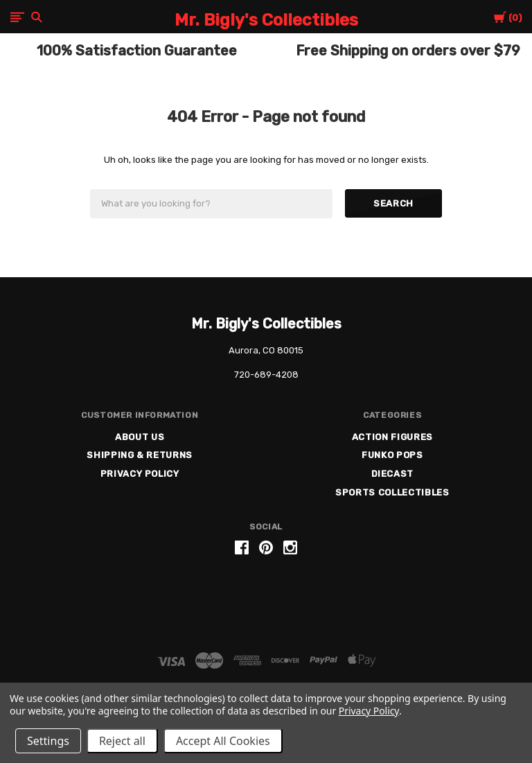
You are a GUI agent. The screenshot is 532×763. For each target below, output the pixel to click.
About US (140, 437)
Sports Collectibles (392, 492)
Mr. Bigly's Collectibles (266, 324)
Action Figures (392, 437)
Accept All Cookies (223, 741)
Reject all (122, 741)
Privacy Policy (140, 474)
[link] (266, 600)
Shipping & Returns (140, 455)
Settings (48, 741)
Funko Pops (392, 455)
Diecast (393, 474)
